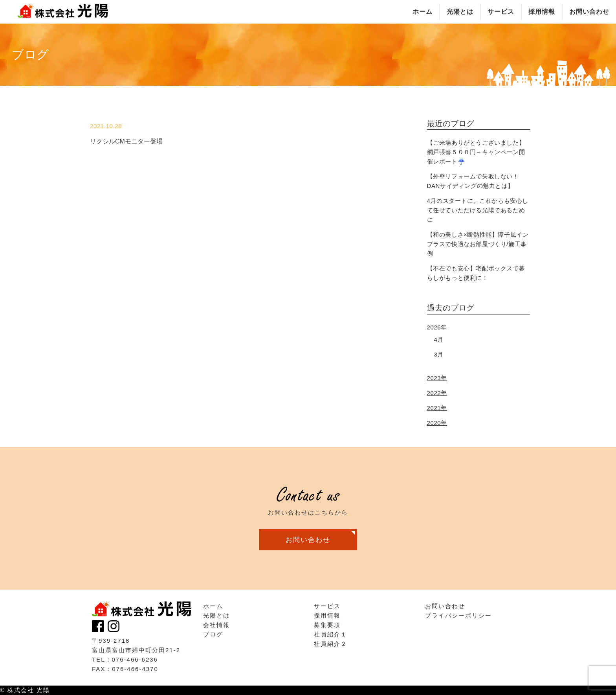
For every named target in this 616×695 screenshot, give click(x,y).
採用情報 (327, 615)
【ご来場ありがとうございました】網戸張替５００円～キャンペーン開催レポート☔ (476, 152)
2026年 (437, 327)
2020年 (437, 423)
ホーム (213, 606)
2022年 (437, 393)
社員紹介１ (331, 634)
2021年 (437, 408)
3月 (439, 354)
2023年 (437, 378)
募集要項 (327, 625)
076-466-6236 (135, 659)
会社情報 (216, 625)
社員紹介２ (331, 644)
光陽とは (216, 615)
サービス (327, 606)
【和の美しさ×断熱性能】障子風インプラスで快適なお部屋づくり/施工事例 (478, 244)
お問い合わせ (308, 540)
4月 (439, 339)
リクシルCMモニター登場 (126, 141)
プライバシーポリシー (458, 615)
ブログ (213, 634)
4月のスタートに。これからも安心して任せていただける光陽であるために (478, 210)
